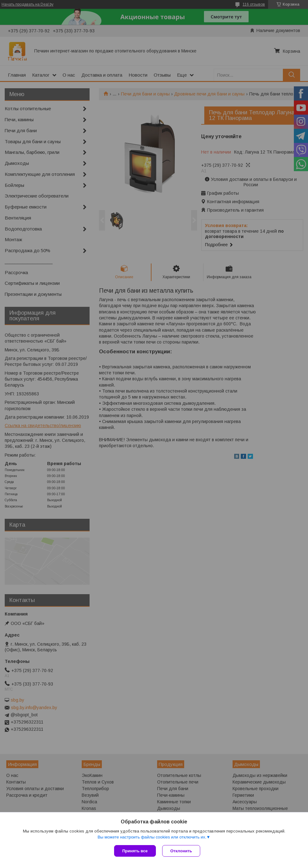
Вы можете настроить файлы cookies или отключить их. (152, 837)
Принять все (135, 851)
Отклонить (181, 851)
